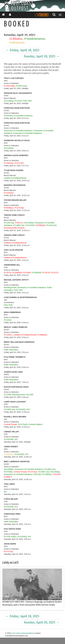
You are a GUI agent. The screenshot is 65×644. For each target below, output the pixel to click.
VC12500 (8, 395)
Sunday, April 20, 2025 (42, 56)
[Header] (32, 6)
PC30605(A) (17, 273)
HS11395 (57, 474)
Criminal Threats (10, 424)
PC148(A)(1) (47, 474)
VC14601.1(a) (43, 472)
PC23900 (27, 273)
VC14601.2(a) (19, 225)
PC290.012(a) (22, 86)
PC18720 (46, 273)
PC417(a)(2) (23, 424)
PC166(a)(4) (36, 273)
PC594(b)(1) (9, 208)
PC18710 (8, 273)
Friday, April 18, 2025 (23, 50)
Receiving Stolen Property (14, 228)
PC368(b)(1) (42, 335)
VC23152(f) (30, 225)
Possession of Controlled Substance (18, 116)
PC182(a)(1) (9, 193)
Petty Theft (27, 101)
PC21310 (18, 101)
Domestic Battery (36, 424)
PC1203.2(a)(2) (10, 537)
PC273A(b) (8, 472)
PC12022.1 (8, 335)
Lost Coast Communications (23, 633)
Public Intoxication (11, 350)
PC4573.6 (19, 223)
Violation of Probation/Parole (15, 178)
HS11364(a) (9, 148)
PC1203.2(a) (9, 223)
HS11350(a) (9, 101)
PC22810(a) (9, 163)
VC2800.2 (8, 477)
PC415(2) (8, 320)
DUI (28, 409)
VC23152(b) (21, 409)
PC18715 (55, 273)
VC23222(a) (9, 454)
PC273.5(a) (19, 163)
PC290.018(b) (9, 86)
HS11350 (29, 395)
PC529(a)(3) (40, 225)
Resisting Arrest (10, 287)
